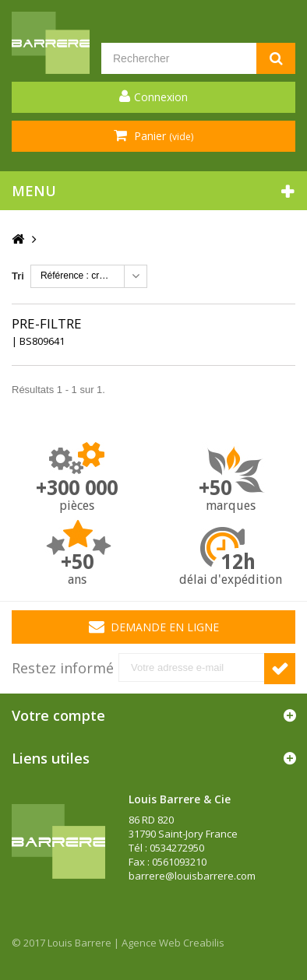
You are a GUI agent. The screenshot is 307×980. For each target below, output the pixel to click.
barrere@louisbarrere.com (192, 876)
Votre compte (58, 715)
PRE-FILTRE (47, 323)
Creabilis (204, 943)
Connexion (161, 97)
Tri (18, 276)
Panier (162, 136)
